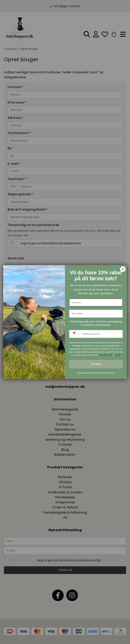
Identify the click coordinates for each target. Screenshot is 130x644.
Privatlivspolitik (105, 355)
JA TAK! (96, 364)
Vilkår (118, 355)
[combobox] (75, 334)
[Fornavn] (96, 303)
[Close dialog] (123, 269)
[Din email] (96, 314)
